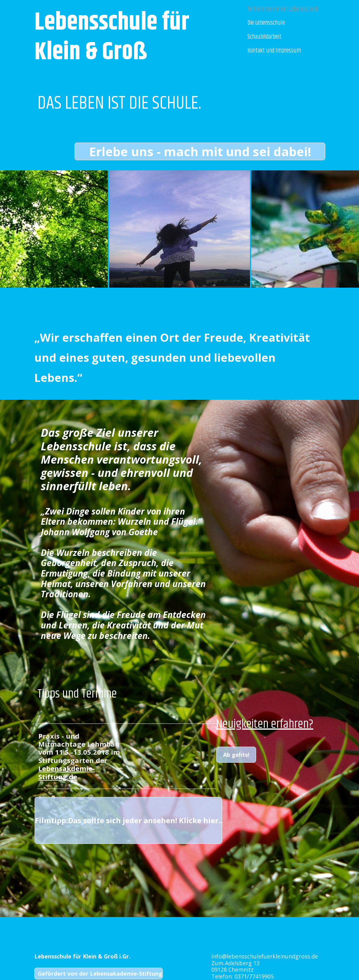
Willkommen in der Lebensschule (283, 9)
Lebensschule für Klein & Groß (114, 37)
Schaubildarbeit (264, 37)
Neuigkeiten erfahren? (265, 724)
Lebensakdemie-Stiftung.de (67, 772)
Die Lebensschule (266, 23)
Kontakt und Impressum (274, 51)
